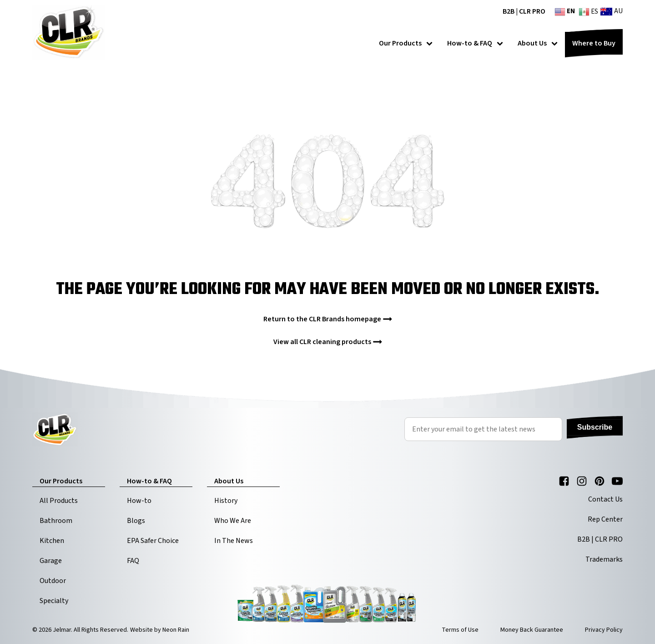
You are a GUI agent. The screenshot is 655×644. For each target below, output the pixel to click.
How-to (139, 501)
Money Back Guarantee (532, 630)
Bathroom (56, 521)
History (226, 501)
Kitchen (52, 541)
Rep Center (605, 519)
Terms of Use (460, 630)
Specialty (54, 601)
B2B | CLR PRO (524, 11)
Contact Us (605, 499)
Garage (51, 561)
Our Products (406, 43)
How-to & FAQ (475, 43)
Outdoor (53, 581)
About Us (538, 43)
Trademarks (604, 559)
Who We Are (233, 521)
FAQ (133, 561)
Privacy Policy (604, 630)
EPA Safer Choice (153, 541)
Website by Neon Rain (160, 630)
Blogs (136, 521)
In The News (234, 541)
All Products (59, 501)
